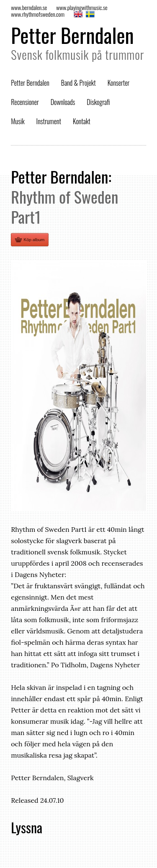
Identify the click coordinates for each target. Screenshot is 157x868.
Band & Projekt (78, 83)
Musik (18, 121)
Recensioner (25, 102)
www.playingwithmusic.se (82, 7)
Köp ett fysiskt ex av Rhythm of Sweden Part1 (30, 240)
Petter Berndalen (72, 35)
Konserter (119, 83)
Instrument (49, 121)
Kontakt (82, 121)
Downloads (63, 102)
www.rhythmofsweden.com (38, 14)
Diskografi (98, 102)
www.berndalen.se (29, 7)
